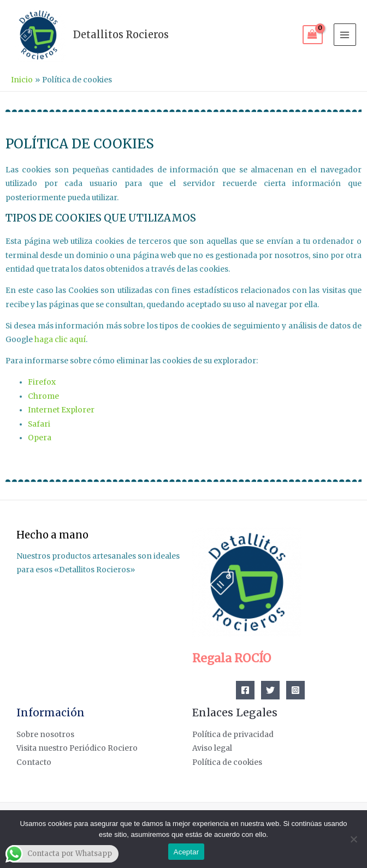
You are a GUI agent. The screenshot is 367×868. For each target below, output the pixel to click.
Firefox (42, 382)
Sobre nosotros (45, 735)
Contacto (34, 762)
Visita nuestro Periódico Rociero (77, 748)
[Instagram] (295, 690)
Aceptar (187, 852)
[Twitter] (270, 690)
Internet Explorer (61, 410)
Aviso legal (212, 748)
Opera (40, 438)
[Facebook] (245, 690)
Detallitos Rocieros (121, 35)
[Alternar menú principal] (345, 35)
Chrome (43, 396)
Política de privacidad (233, 735)
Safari (39, 424)
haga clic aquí (60, 340)
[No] (353, 839)
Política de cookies (227, 762)
